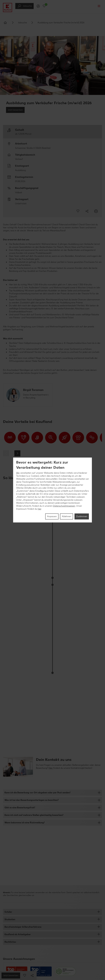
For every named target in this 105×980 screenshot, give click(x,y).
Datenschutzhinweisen (64, 506)
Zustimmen (82, 516)
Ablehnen (67, 516)
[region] (52, 490)
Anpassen (52, 516)
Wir (18, 473)
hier (39, 509)
